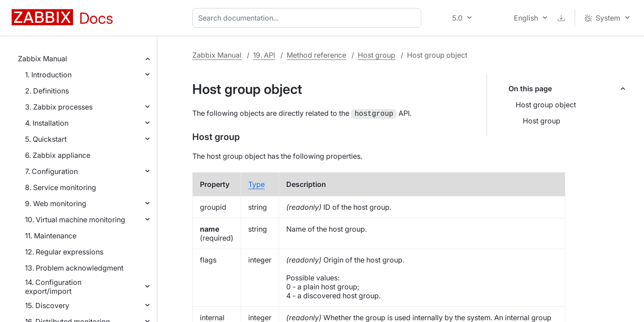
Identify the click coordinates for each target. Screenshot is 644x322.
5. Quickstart (46, 139)
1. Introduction (48, 75)
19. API (264, 55)
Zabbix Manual (42, 59)
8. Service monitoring (61, 187)
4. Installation (47, 123)
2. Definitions (47, 91)
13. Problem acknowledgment (74, 268)
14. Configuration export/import (53, 287)
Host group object (546, 105)
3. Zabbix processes (59, 107)
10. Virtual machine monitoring (75, 220)
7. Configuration (51, 171)
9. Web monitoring (56, 203)
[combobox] (309, 18)
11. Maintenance (51, 236)
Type (256, 183)
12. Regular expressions (64, 252)
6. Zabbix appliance (58, 155)
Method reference (316, 55)
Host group (377, 55)
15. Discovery (47, 305)
